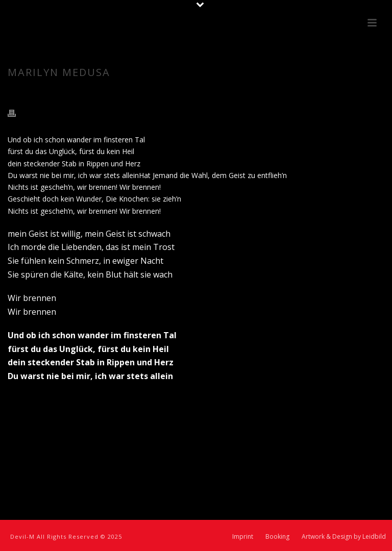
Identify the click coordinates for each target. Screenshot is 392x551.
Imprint (243, 537)
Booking (277, 537)
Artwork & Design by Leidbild (344, 537)
